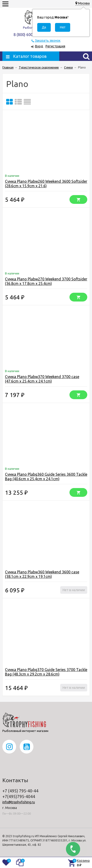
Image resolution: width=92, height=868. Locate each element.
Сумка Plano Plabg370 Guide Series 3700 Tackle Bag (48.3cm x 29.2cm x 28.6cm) (46, 672)
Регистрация (55, 46)
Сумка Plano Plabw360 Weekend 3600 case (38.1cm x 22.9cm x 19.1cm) (42, 574)
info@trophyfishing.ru (19, 802)
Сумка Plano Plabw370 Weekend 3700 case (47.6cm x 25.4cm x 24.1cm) (42, 379)
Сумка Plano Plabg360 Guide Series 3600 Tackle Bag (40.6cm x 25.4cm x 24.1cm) (46, 477)
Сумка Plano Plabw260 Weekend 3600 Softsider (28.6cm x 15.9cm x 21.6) (46, 184)
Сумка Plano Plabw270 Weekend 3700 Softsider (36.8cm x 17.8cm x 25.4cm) (46, 281)
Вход (39, 46)
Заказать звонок (48, 41)
